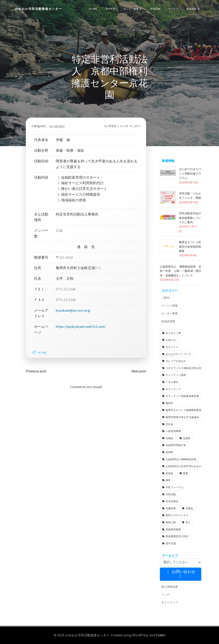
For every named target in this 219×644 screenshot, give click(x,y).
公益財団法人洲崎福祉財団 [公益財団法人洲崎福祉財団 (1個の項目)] (181, 459)
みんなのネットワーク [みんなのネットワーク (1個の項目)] (178, 354)
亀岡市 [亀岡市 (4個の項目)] (169, 403)
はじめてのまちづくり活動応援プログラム (190, 173)
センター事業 (170, 313)
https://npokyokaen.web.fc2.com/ (81, 327)
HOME (93, 9)
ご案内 (165, 298)
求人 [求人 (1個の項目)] (188, 522)
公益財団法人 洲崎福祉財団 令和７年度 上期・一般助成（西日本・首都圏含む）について (181, 271)
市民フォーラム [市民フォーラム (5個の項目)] (175, 487)
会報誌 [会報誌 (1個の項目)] (169, 438)
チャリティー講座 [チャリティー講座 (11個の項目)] (176, 375)
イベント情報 (170, 305)
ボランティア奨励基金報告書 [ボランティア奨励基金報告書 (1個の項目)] (182, 396)
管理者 (112, 126)
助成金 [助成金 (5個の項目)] (169, 473)
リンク (165, 594)
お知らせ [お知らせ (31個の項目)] (171, 340)
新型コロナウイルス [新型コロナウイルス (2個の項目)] (177, 515)
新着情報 (193, 9)
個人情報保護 (170, 587)
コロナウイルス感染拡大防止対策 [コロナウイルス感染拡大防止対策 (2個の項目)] (185, 368)
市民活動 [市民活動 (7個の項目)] (171, 494)
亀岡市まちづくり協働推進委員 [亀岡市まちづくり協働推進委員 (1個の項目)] (184, 410)
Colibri (161, 635)
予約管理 (110, 9)
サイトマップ (170, 602)
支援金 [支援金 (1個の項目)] (189, 508)
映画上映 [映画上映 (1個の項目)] (171, 522)
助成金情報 (168, 321)
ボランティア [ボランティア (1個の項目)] (173, 389)
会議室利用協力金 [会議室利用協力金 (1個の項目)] (176, 445)
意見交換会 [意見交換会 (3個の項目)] (172, 501)
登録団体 (155, 9)
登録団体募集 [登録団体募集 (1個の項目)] (173, 529)
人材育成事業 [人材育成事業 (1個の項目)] (173, 431)
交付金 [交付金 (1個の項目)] (169, 424)
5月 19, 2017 (132, 126)
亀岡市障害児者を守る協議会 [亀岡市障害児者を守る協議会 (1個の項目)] (182, 417)
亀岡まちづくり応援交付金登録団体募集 (190, 246)
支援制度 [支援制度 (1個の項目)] (171, 508)
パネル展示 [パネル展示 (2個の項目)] (172, 382)
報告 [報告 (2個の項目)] (168, 480)
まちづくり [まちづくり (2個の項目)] (172, 347)
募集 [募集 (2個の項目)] (185, 473)
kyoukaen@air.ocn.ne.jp (73, 310)
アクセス (173, 9)
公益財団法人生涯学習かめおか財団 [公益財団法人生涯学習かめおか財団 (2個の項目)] (186, 466)
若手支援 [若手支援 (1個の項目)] (171, 543)
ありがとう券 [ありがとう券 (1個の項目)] (173, 333)
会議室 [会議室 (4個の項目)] (187, 438)
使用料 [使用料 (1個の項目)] (169, 452)
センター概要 (133, 9)
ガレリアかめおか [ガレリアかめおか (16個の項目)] (176, 361)
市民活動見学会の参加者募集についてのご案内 (190, 218)
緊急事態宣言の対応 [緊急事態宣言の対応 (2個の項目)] (177, 536)
